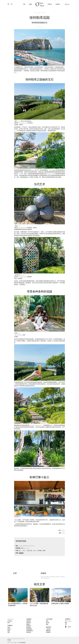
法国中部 (29, 623)
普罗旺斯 (29, 627)
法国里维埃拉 (30, 631)
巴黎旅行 (10, 626)
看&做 (9, 629)
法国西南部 (29, 629)
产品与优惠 (49, 619)
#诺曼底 (42, 577)
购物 (9, 631)
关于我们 (10, 621)
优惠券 (30, 4)
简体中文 (67, 4)
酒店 (9, 632)
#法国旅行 (58, 577)
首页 (35, 13)
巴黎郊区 (29, 621)
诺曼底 (43, 13)
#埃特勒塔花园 (52, 577)
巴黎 (24, 4)
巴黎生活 (50, 4)
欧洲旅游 (48, 632)
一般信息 (48, 629)
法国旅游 (58, 4)
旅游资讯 (48, 627)
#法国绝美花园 (46, 578)
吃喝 (9, 627)
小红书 (68, 627)
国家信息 (48, 631)
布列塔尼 (29, 626)
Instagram (68, 621)
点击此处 (21, 553)
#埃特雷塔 (46, 577)
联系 (9, 623)
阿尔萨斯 (29, 632)
